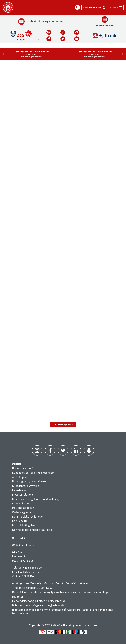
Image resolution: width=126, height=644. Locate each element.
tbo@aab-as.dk (55, 605)
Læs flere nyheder (63, 425)
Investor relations (23, 495)
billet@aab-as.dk (56, 601)
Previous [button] (39, 40)
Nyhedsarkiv (20, 490)
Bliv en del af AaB (23, 468)
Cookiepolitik (20, 521)
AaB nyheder (23, 465)
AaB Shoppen (20, 477)
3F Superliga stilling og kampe (28, 539)
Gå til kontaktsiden (24, 545)
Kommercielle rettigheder (28, 516)
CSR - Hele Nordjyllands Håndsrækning (36, 499)
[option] (21, 35)
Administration (21, 503)
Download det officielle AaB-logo (32, 530)
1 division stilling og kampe (31, 539)
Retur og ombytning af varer (29, 481)
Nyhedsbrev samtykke (26, 486)
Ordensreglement (23, 512)
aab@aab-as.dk (30, 572)
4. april (21, 39)
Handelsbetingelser (24, 525)
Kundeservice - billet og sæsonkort (33, 473)
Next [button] (3, 40)
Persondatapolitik (23, 508)
